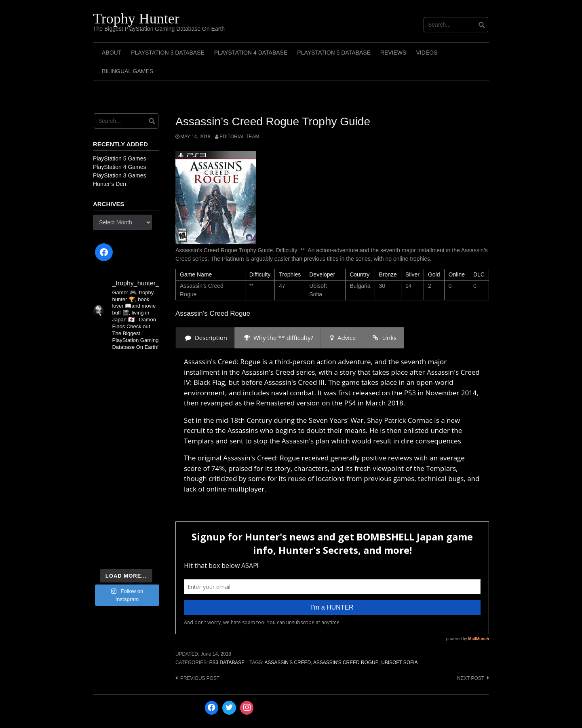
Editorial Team (239, 137)
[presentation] (205, 338)
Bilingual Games (128, 71)
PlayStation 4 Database (251, 53)
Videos (427, 53)
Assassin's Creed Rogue (346, 663)
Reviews (393, 53)
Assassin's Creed (288, 663)
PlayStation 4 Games (120, 167)
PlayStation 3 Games (120, 175)
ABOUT (112, 53)
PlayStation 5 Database (334, 53)
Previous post (200, 678)
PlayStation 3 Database (168, 53)
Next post (471, 678)
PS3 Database (227, 663)
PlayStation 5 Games (120, 158)
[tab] (205, 338)
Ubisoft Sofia (399, 663)
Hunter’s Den (110, 184)
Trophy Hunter (136, 19)
